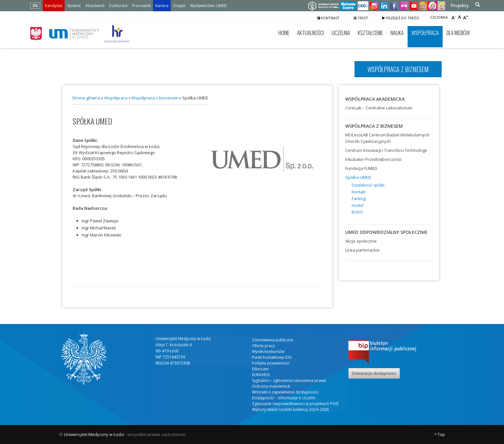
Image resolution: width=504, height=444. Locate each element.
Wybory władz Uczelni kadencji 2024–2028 (290, 409)
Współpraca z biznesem (155, 98)
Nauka (397, 33)
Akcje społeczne (361, 241)
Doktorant (118, 6)
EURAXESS (261, 375)
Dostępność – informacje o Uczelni (284, 398)
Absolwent (95, 6)
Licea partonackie (362, 250)
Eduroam (260, 369)
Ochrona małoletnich (271, 386)
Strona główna (86, 98)
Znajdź (179, 6)
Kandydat (54, 6)
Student (74, 6)
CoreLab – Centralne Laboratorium (379, 108)
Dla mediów (458, 33)
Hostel (358, 205)
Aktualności (310, 33)
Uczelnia (341, 33)
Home (284, 33)
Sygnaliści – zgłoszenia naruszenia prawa (289, 380)
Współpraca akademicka (375, 99)
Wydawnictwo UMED (208, 6)
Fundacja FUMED (361, 168)
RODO (357, 212)
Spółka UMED (358, 177)
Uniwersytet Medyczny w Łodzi (94, 434)
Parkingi (359, 199)
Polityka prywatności (271, 363)
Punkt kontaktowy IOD (272, 357)
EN (35, 6)
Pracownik (141, 6)
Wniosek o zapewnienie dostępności (285, 392)
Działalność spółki (368, 185)
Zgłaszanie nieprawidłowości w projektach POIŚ (295, 404)
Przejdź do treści (401, 18)
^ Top (440, 434)
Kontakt (359, 192)
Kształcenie (370, 33)
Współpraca (425, 33)
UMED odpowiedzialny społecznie (386, 232)
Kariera (162, 6)
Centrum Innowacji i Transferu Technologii (386, 150)
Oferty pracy (263, 346)
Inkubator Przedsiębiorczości (373, 159)
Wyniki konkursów (268, 351)
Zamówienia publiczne (273, 340)
